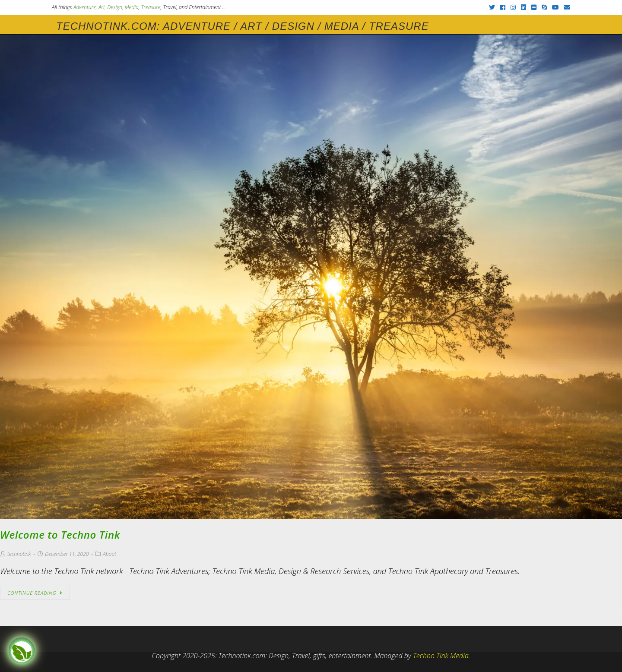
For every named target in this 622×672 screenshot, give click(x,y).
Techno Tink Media (441, 656)
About (109, 554)
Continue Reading (35, 593)
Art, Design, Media (119, 7)
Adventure (85, 7)
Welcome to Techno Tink (60, 535)
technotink (19, 554)
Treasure (151, 7)
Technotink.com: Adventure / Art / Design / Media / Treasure (243, 26)
